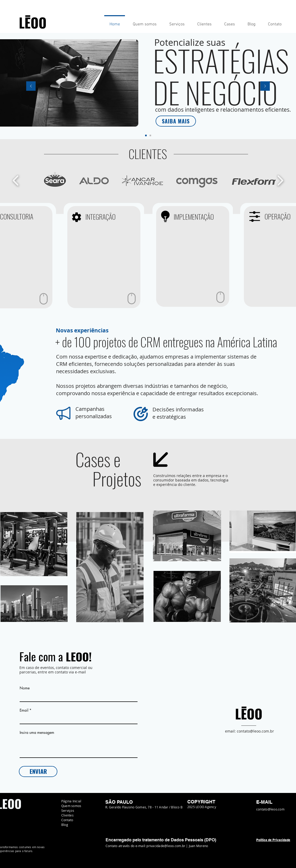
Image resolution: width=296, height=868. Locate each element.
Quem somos (71, 806)
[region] (104, 257)
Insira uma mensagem (37, 733)
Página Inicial (71, 801)
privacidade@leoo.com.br (166, 846)
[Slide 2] (150, 135)
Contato (67, 820)
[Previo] (31, 86)
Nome (25, 688)
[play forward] (280, 180)
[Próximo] (265, 86)
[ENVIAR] (38, 771)
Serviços (68, 810)
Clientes (67, 815)
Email (24, 710)
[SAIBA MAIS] (176, 121)
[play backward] (16, 180)
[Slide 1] (146, 135)
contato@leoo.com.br (255, 731)
